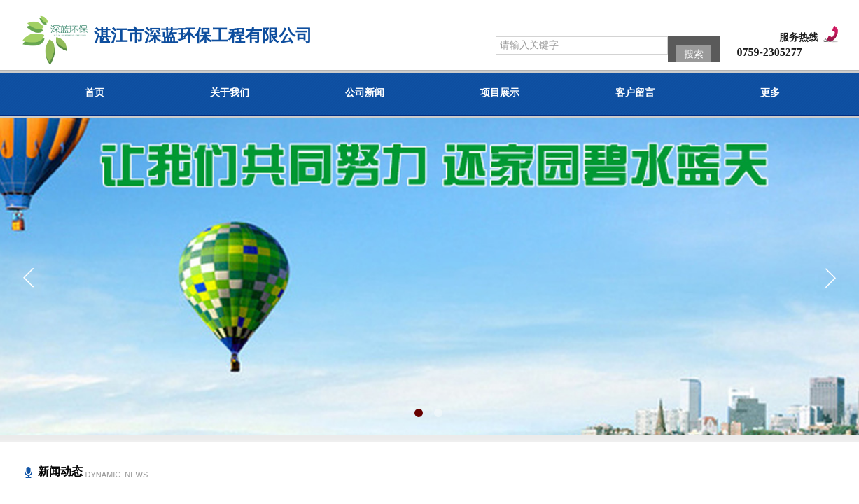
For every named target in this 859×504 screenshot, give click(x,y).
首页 (95, 93)
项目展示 (500, 93)
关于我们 (230, 93)
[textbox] (582, 45)
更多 (770, 93)
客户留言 (635, 93)
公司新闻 (365, 93)
